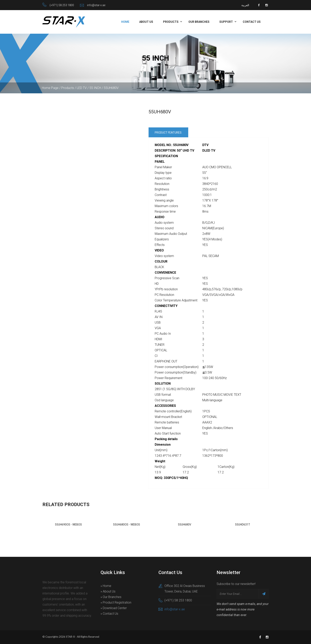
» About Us (108, 591)
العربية (245, 5)
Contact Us (252, 22)
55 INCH (95, 88)
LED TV (82, 88)
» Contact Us (109, 614)
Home (125, 22)
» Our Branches (111, 597)
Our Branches (199, 22)
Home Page (50, 88)
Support (226, 22)
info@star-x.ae (96, 5)
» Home (106, 586)
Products (171, 22)
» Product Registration (116, 602)
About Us (146, 22)
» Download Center (114, 608)
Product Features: (168, 133)
